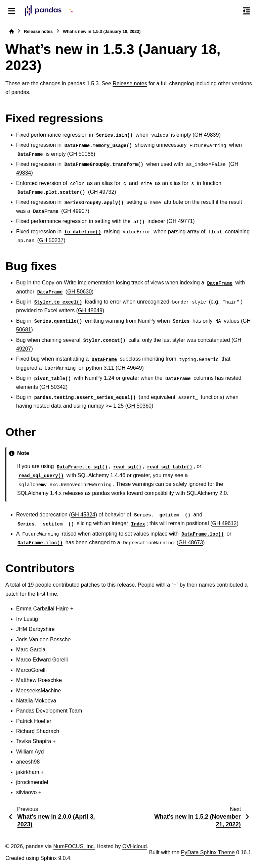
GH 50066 (81, 154)
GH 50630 (79, 292)
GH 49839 (206, 135)
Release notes (38, 31)
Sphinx (49, 858)
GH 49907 (75, 211)
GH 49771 (181, 221)
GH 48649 (90, 310)
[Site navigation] (12, 11)
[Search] (232, 11)
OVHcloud (135, 846)
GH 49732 (102, 192)
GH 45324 (83, 515)
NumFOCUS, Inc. (74, 846)
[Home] (11, 31)
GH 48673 (191, 542)
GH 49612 (225, 523)
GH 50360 (139, 406)
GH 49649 (130, 368)
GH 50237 (51, 240)
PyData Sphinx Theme (208, 852)
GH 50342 (54, 387)
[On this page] (246, 11)
